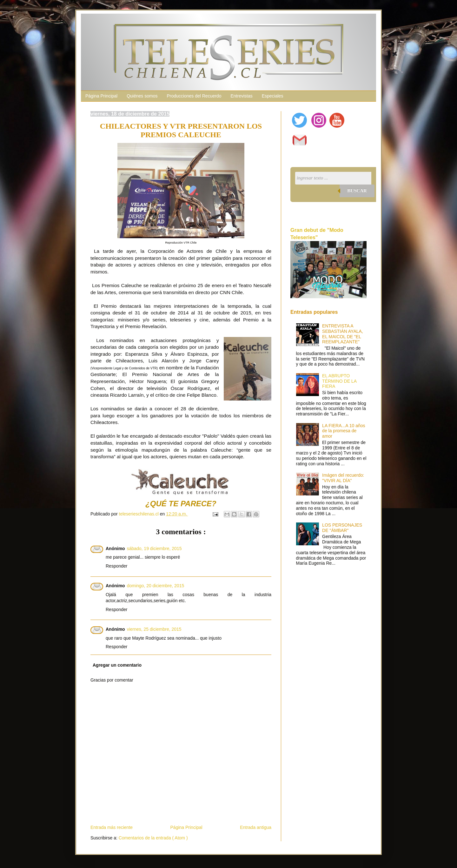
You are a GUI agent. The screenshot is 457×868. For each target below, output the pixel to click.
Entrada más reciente (112, 827)
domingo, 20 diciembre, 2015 (156, 586)
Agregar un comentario (117, 665)
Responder (117, 566)
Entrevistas (241, 96)
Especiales (273, 96)
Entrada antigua (256, 827)
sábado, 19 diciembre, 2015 (154, 548)
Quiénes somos (142, 96)
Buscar (357, 191)
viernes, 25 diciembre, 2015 (154, 629)
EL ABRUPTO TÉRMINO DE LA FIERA (339, 381)
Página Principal (101, 96)
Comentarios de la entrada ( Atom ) (153, 838)
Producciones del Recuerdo (194, 96)
